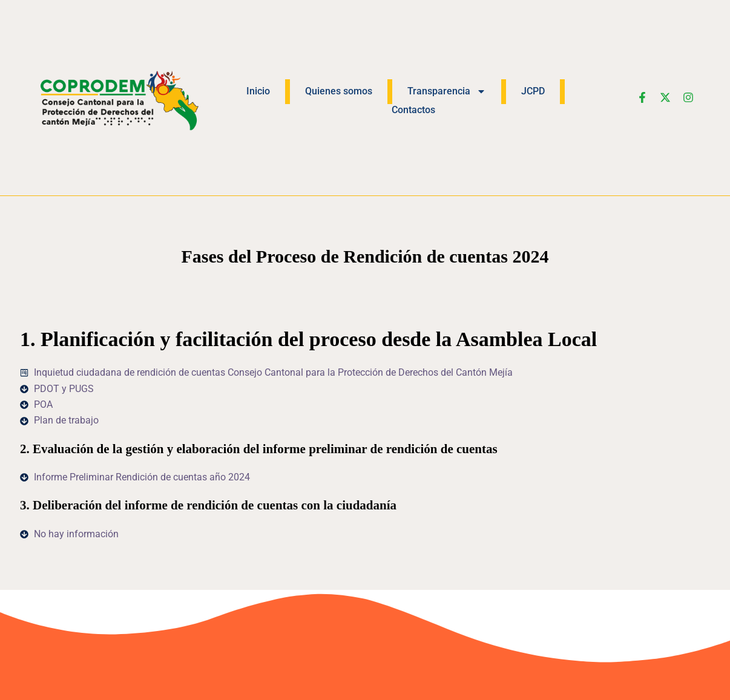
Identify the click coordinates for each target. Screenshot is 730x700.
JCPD (533, 91)
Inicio (258, 91)
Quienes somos (339, 91)
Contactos (413, 110)
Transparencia (447, 91)
